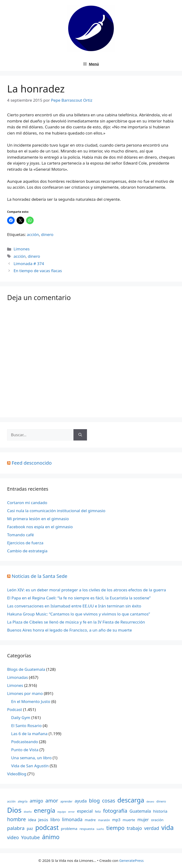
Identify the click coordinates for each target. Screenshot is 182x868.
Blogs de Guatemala (26, 669)
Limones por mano (25, 693)
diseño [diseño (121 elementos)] (28, 812)
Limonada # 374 (29, 264)
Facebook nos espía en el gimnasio (40, 527)
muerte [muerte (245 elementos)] (129, 820)
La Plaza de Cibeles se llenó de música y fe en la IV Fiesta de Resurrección (76, 622)
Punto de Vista (25, 750)
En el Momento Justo (31, 701)
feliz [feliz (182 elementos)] (98, 811)
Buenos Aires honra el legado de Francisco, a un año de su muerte (70, 630)
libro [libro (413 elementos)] (55, 819)
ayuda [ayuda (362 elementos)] (81, 801)
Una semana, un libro (31, 758)
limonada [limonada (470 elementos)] (72, 819)
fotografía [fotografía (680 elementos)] (115, 811)
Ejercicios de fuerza (25, 543)
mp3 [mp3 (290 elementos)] (116, 820)
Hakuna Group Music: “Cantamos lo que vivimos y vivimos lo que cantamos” (79, 614)
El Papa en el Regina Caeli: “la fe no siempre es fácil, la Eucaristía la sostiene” (79, 598)
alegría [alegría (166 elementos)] (23, 801)
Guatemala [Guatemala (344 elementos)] (140, 811)
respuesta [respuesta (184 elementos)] (87, 829)
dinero (47, 234)
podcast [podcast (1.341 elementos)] (47, 828)
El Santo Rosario (26, 726)
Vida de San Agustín (30, 766)
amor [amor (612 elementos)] (52, 800)
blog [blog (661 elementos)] (95, 800)
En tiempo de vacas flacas (38, 271)
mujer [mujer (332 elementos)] (143, 820)
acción (33, 234)
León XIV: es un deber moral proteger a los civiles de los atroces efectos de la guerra (86, 590)
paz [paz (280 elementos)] (30, 829)
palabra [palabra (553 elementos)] (16, 828)
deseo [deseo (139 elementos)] (150, 801)
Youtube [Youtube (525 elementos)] (30, 837)
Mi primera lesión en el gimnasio (38, 519)
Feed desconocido (32, 463)
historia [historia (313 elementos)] (160, 811)
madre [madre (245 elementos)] (90, 820)
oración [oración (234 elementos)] (157, 820)
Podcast (15, 709)
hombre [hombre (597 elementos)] (16, 819)
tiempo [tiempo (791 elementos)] (115, 828)
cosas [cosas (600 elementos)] (109, 800)
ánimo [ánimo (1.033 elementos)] (51, 837)
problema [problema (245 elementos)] (69, 829)
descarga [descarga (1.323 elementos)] (131, 800)
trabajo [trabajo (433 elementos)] (134, 828)
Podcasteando (25, 742)
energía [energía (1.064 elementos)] (45, 810)
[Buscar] (80, 435)
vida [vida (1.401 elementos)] (168, 827)
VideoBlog (17, 774)
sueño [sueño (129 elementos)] (100, 829)
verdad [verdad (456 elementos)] (152, 828)
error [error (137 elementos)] (71, 812)
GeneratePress (131, 860)
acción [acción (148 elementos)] (11, 801)
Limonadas (18, 677)
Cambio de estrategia (27, 551)
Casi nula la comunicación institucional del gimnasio (56, 511)
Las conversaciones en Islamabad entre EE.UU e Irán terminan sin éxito (74, 606)
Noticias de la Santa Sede (39, 576)
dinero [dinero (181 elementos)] (161, 801)
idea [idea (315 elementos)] (32, 820)
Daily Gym (21, 718)
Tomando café (20, 535)
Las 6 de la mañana (29, 734)
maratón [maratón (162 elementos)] (104, 820)
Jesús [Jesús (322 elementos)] (43, 820)
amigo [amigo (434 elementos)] (36, 801)
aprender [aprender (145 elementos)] (66, 801)
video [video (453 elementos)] (13, 837)
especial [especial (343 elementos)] (85, 811)
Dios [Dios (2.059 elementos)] (14, 810)
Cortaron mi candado (27, 503)
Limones (22, 249)
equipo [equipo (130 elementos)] (62, 812)
